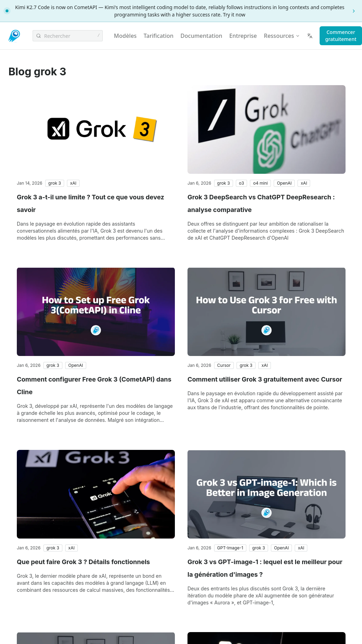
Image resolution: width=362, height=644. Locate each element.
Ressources (282, 36)
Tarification (159, 36)
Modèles (125, 36)
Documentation (201, 36)
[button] (55, 183)
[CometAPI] (15, 36)
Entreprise (243, 36)
